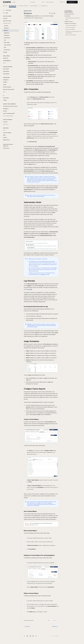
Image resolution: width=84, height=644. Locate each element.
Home (5, 6)
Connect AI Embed (23, 6)
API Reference (43, 6)
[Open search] (37, 2)
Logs (28, 289)
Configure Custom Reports (70, 23)
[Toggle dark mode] (80, 2)
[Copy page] (52, 13)
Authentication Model (69, 14)
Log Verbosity (68, 16)
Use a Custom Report (70, 27)
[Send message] (57, 630)
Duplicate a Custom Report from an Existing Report (73, 32)
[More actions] (57, 13)
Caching (43, 274)
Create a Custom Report (71, 25)
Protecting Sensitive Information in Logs (73, 19)
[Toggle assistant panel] (50, 2)
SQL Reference (34, 6)
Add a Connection (69, 12)
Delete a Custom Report (71, 35)
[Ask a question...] (41, 629)
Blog (5, 13)
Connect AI (13, 6)
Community (7, 10)
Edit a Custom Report (70, 29)
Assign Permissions (69, 21)
